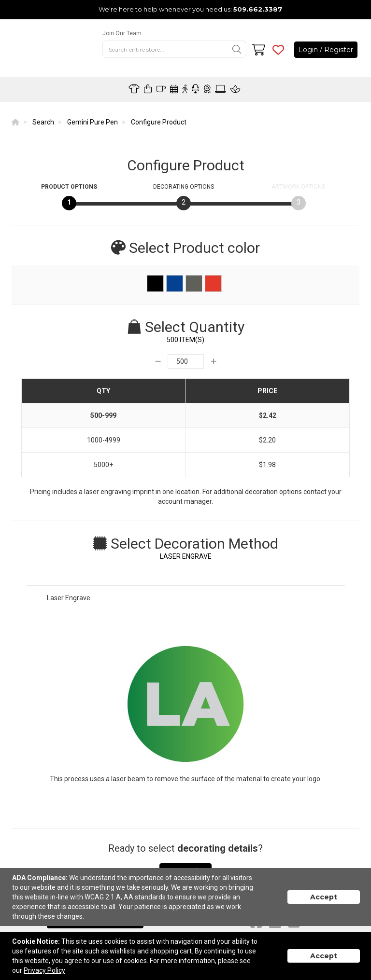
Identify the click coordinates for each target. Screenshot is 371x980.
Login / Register (326, 50)
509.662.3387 (258, 9)
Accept (324, 897)
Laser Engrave (69, 598)
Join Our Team (122, 33)
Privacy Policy (44, 970)
